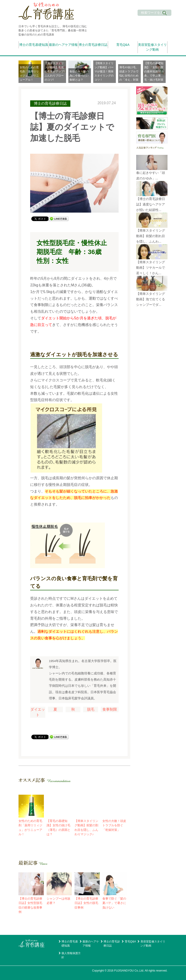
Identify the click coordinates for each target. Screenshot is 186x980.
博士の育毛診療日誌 (93, 45)
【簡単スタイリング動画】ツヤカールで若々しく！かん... (151, 268)
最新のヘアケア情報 (63, 45)
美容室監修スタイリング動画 (152, 47)
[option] (31, 72)
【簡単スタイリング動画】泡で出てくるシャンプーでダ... (151, 299)
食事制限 (110, 709)
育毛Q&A (123, 45)
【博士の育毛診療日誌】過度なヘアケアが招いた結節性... (151, 204)
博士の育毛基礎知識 (34, 45)
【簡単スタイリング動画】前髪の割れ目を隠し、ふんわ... (151, 236)
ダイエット (38, 712)
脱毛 (91, 709)
